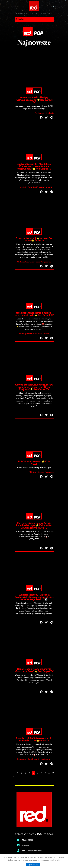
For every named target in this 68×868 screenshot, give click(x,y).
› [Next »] (18, 777)
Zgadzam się (33, 865)
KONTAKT (26, 846)
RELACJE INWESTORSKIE (33, 851)
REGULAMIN (27, 840)
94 (53, 773)
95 (14, 777)
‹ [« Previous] (14, 773)
